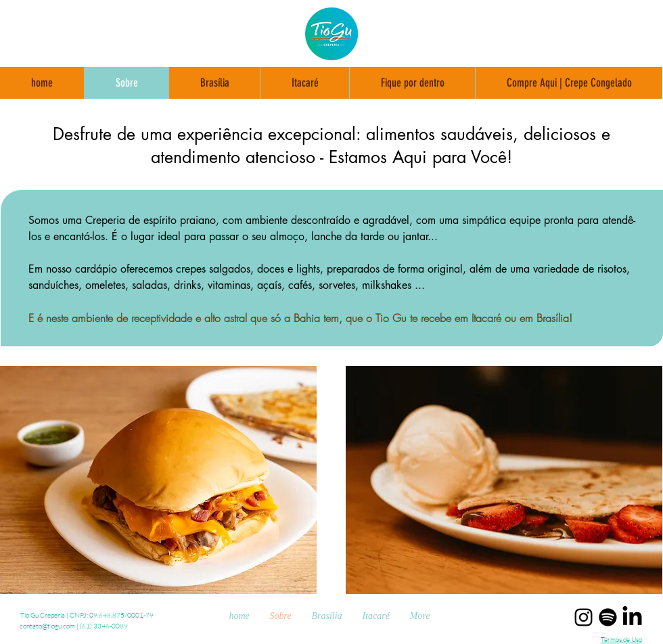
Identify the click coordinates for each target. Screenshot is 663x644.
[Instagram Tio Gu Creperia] (584, 617)
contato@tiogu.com (47, 626)
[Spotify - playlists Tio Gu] (608, 617)
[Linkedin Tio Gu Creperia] (632, 617)
